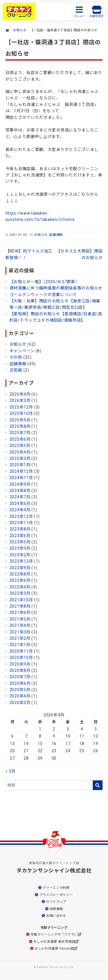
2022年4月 (20, 587)
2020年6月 (20, 683)
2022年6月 (20, 580)
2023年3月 (20, 548)
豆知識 (16, 370)
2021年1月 (20, 645)
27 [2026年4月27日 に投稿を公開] (12, 758)
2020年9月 (20, 664)
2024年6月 (20, 503)
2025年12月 (21, 407)
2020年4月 (20, 696)
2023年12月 (21, 516)
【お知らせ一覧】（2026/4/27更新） (45, 282)
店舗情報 (56, 235)
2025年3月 (20, 458)
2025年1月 (20, 465)
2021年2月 (20, 638)
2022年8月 (20, 574)
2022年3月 (20, 593)
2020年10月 (21, 658)
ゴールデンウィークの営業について (43, 295)
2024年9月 (20, 484)
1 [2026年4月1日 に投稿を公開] (40, 729)
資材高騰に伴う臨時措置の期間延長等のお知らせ (56, 288)
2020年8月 (20, 670)
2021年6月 (20, 612)
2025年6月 (20, 439)
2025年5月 (20, 446)
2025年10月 (21, 413)
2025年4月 (20, 452)
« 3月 (11, 771)
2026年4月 (20, 394)
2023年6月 (20, 536)
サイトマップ (56, 902)
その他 (16, 357)
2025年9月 (20, 420)
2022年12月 (21, 561)
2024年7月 (20, 497)
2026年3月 (20, 400)
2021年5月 (20, 619)
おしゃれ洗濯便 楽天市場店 (54, 942)
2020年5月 (20, 690)
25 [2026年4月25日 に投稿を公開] (82, 751)
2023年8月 (20, 529)
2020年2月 (20, 703)
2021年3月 (20, 632)
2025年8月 (20, 426)
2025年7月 (20, 433)
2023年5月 (20, 542)
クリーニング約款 (56, 888)
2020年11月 (21, 651)
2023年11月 (21, 523)
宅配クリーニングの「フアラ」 (54, 935)
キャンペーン (22, 351)
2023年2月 (20, 555)
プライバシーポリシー (56, 895)
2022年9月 (20, 568)
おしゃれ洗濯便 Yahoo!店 (54, 949)
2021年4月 (20, 625)
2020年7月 (20, 677)
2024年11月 (21, 478)
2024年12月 (21, 471)
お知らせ (41, 235)
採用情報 (56, 909)
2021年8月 (20, 606)
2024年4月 (20, 510)
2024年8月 (20, 491)
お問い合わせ (56, 916)
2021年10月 (21, 600)
